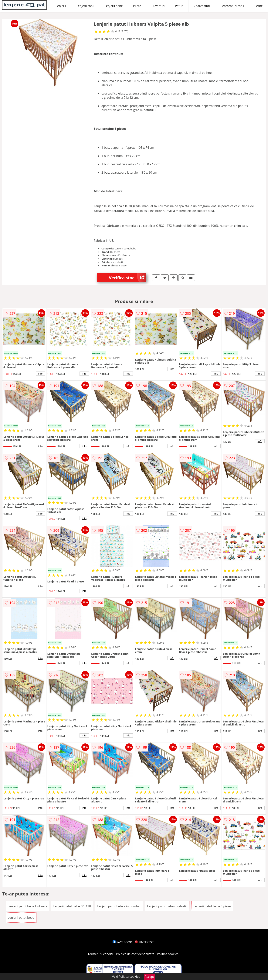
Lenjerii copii (85, 6)
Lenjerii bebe (114, 6)
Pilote (137, 6)
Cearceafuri (202, 6)
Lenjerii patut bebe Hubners (27, 906)
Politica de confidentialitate (135, 954)
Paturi (179, 6)
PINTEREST (144, 942)
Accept (149, 977)
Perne (259, 6)
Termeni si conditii (101, 954)
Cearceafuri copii (232, 6)
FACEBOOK (122, 942)
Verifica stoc (128, 278)
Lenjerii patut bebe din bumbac (119, 906)
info (40, 374)
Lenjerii (61, 6)
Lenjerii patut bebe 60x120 (72, 906)
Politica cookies (168, 954)
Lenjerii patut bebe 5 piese (212, 906)
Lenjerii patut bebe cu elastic (167, 906)
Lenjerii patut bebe (21, 918)
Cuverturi (158, 6)
